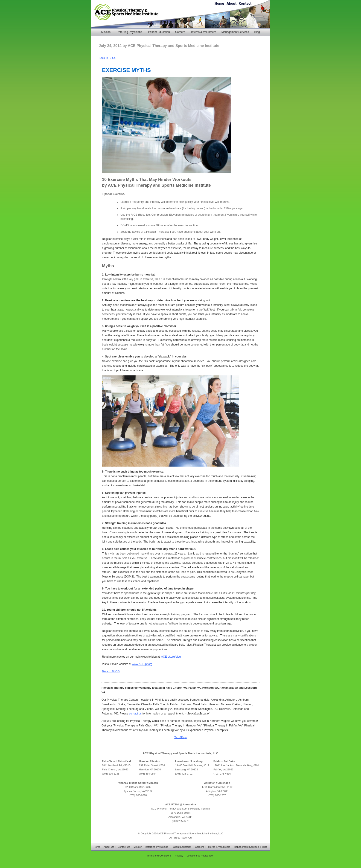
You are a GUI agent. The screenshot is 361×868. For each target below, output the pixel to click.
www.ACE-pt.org (142, 664)
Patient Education (159, 32)
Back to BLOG (108, 58)
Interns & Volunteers (204, 32)
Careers (180, 32)
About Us (109, 847)
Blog (257, 32)
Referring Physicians (129, 32)
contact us (135, 714)
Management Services (235, 32)
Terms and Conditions (159, 856)
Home (97, 847)
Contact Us (124, 847)
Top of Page (180, 737)
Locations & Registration (200, 856)
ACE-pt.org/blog (171, 657)
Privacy (179, 856)
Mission (106, 32)
